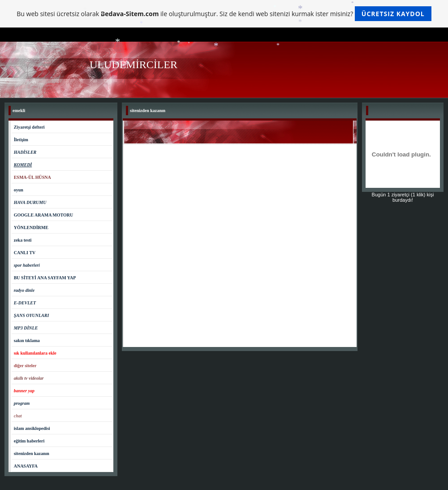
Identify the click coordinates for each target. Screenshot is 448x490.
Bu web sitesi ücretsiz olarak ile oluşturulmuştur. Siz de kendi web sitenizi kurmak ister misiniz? (224, 14)
